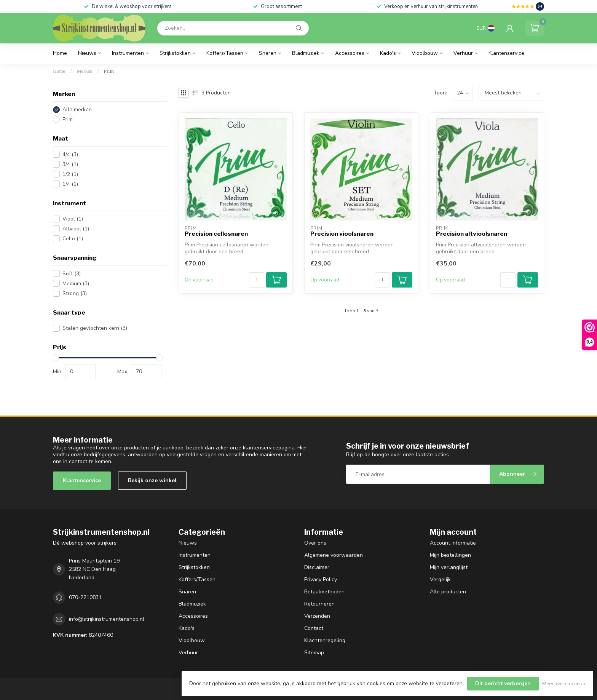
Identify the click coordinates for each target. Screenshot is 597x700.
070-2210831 (85, 597)
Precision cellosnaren (216, 234)
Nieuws (87, 53)
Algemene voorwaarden (334, 555)
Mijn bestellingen (450, 555)
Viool (73, 219)
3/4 (70, 164)
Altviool (76, 229)
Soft (72, 274)
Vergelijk (440, 579)
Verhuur (463, 53)
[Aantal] (257, 280)
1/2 (70, 174)
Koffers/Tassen (225, 53)
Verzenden (317, 616)
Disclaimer (317, 567)
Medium (76, 284)
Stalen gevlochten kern (95, 328)
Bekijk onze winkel (152, 480)
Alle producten (448, 592)
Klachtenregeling (325, 640)
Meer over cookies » (564, 683)
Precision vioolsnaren (342, 234)
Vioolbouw (425, 53)
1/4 (70, 184)
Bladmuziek (306, 53)
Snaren (268, 53)
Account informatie (453, 543)
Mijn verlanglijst (449, 567)
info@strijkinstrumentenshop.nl (107, 619)
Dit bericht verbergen (503, 683)
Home (60, 53)
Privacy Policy (321, 579)
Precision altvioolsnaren (472, 234)
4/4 (70, 154)
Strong (75, 293)
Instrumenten (128, 53)
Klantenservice (506, 53)
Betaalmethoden (324, 592)
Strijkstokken (175, 53)
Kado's (388, 53)
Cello (73, 239)
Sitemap (314, 653)
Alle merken (77, 109)
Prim (109, 71)
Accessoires (350, 53)
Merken (85, 71)
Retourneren (319, 604)
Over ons (315, 543)
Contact (314, 628)
